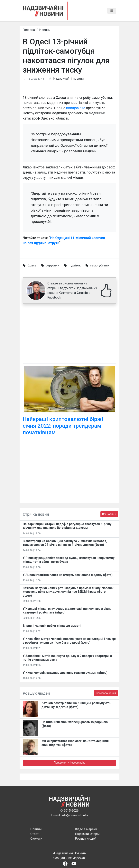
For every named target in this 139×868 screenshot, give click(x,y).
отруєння (53, 265)
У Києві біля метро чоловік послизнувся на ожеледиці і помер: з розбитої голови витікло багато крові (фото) (69, 641)
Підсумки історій (87, 834)
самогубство (99, 265)
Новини (45, 30)
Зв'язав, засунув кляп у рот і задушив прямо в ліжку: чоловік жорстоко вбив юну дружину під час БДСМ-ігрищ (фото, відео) (68, 592)
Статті (35, 834)
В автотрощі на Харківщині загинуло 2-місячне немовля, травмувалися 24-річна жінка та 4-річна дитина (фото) (65, 543)
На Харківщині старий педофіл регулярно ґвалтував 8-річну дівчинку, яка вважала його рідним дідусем (67, 526)
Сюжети (36, 839)
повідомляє (76, 108)
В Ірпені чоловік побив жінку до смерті (52, 626)
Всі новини (109, 514)
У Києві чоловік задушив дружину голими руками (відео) (65, 673)
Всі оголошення (106, 693)
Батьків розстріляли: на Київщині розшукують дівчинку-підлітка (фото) (76, 705)
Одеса (32, 265)
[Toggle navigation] (112, 11)
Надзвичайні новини (68, 79)
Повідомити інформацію (69, 763)
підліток (75, 265)
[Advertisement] (69, 334)
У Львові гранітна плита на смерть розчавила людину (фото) (68, 575)
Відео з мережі (86, 829)
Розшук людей (86, 839)
